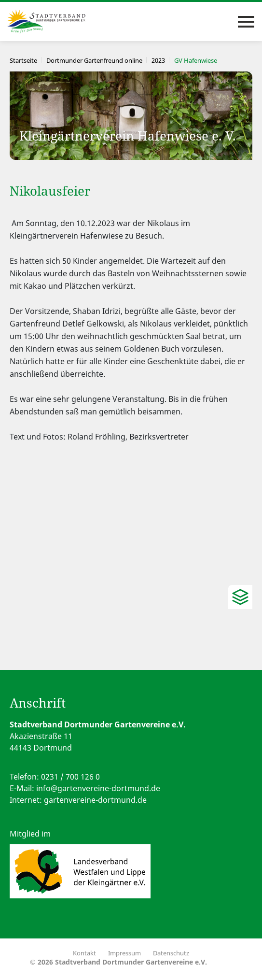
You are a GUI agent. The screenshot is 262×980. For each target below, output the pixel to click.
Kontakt (84, 953)
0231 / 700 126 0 (70, 777)
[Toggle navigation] (246, 22)
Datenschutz (171, 953)
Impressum (124, 953)
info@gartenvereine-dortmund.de (98, 788)
